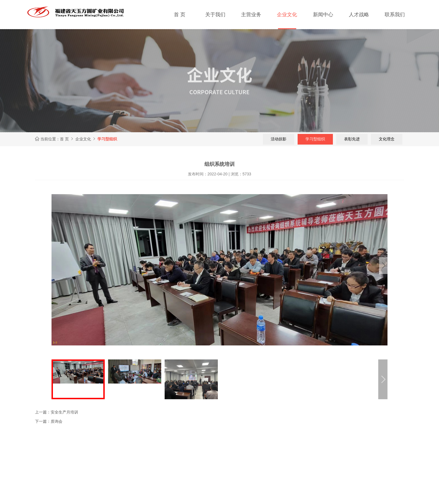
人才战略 (359, 15)
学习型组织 (315, 139)
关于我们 (215, 15)
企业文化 (287, 15)
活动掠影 (278, 139)
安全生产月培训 (64, 412)
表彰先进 (352, 139)
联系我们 (395, 15)
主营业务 (251, 15)
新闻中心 (323, 15)
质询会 (57, 421)
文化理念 (386, 139)
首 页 (180, 15)
